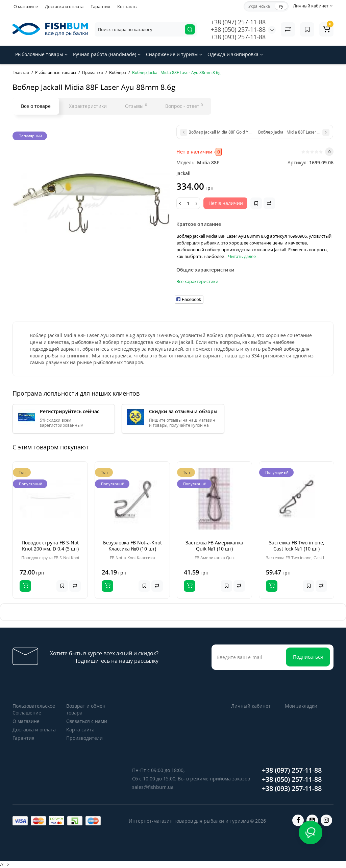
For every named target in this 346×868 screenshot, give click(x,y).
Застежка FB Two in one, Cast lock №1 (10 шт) (296, 546)
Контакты (127, 6)
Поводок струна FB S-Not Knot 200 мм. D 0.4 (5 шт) (50, 546)
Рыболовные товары (41, 54)
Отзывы (136, 106)
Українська (259, 6)
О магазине (26, 6)
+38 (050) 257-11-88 (238, 29)
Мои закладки (301, 706)
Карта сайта (80, 730)
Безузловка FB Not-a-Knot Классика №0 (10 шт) (132, 546)
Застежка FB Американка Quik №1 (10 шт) (214, 546)
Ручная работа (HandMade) (107, 54)
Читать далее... (243, 256)
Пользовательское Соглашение (34, 709)
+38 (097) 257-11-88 (238, 22)
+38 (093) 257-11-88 (238, 37)
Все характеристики (197, 281)
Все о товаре (36, 106)
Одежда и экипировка (235, 54)
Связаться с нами (87, 721)
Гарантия (100, 6)
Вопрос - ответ (184, 106)
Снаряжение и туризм (174, 54)
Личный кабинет (251, 706)
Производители (84, 738)
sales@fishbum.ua (153, 787)
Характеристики (88, 106)
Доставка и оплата (64, 6)
